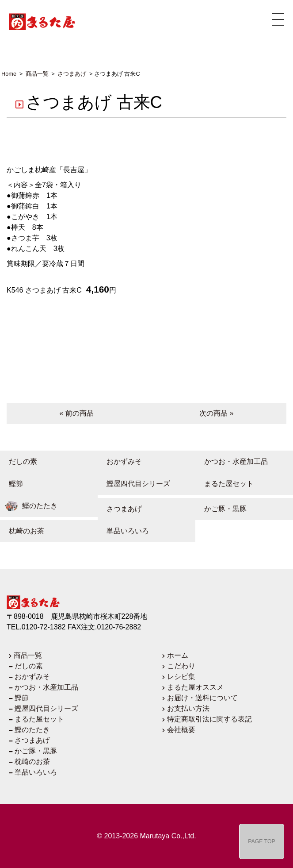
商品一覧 (28, 655)
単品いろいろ (123, 531)
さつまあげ (120, 509)
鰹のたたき (29, 506)
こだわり (181, 666)
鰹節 (11, 484)
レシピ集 (181, 677)
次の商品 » (216, 413)
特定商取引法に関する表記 (209, 719)
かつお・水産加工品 (232, 461)
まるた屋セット (225, 484)
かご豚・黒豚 (221, 509)
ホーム (178, 655)
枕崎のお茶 (22, 531)
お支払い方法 (188, 708)
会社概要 (181, 730)
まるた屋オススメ (195, 687)
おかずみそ (120, 461)
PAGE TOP (262, 841)
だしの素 (19, 461)
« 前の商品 (77, 413)
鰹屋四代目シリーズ (134, 484)
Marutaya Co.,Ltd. (168, 836)
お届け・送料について (202, 698)
